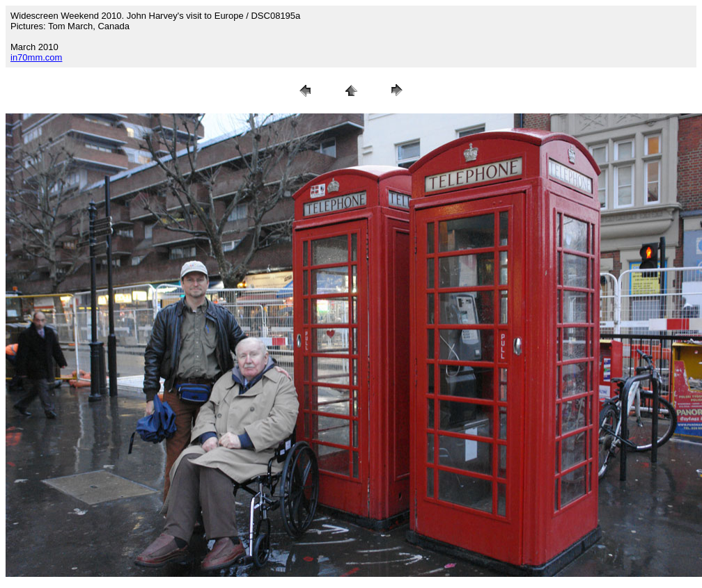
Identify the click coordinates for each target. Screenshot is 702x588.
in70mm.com (36, 57)
